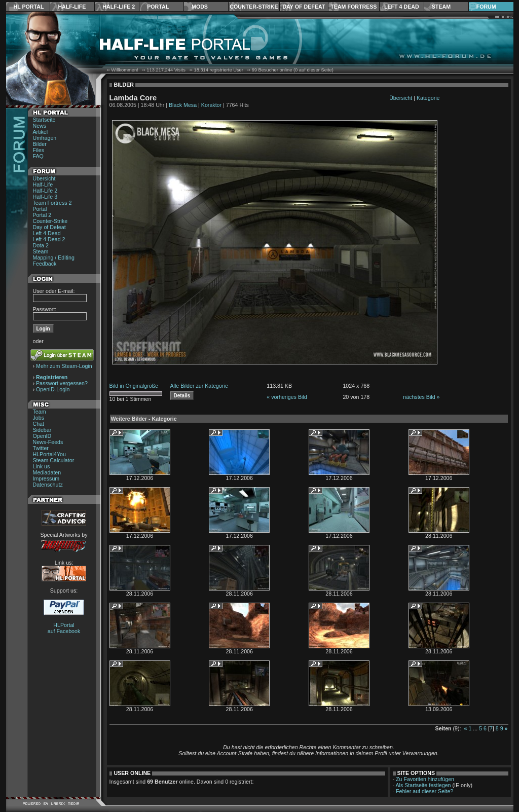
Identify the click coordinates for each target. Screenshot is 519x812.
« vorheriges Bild (287, 397)
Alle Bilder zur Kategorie (199, 386)
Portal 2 (42, 215)
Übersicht (44, 178)
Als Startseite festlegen (423, 785)
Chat (39, 424)
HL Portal (29, 7)
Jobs (39, 418)
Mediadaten (47, 472)
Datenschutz (48, 485)
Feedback (45, 264)
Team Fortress (354, 7)
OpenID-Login (53, 389)
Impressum (46, 478)
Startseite (44, 120)
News (40, 126)
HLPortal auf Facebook (64, 628)
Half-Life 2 (119, 7)
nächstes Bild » (421, 397)
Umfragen (45, 138)
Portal (158, 7)
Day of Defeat (304, 7)
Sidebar (42, 430)
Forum (486, 7)
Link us (42, 466)
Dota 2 (41, 245)
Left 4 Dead (402, 7)
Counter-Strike (254, 7)
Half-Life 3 (45, 197)
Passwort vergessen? (62, 383)
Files (39, 150)
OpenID (42, 436)
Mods (200, 7)
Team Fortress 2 (52, 203)
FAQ (38, 156)
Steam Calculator (54, 460)
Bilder (40, 144)
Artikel (41, 132)
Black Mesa (183, 105)
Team (40, 412)
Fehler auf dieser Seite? (424, 791)
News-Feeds (48, 442)
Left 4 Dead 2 (49, 239)
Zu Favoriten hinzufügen (425, 779)
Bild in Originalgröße (134, 386)
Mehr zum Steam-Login (64, 366)
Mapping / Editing (54, 257)
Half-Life (72, 7)
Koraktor (211, 105)
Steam (441, 7)
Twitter (41, 448)
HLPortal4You (49, 454)
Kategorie (428, 98)
